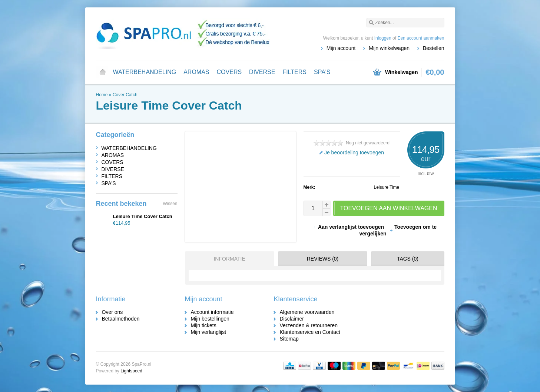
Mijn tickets (204, 325)
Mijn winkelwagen (389, 48)
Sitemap (289, 339)
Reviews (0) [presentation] (323, 259)
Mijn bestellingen (210, 319)
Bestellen (434, 48)
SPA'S (322, 72)
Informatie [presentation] (229, 259)
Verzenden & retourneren (309, 325)
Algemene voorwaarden (307, 312)
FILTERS (294, 72)
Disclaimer (292, 319)
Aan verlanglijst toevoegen (349, 227)
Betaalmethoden (121, 319)
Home (103, 72)
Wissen (170, 204)
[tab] (228, 259)
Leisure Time (387, 187)
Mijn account (341, 48)
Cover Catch (125, 95)
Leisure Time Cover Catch (143, 216)
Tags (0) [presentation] (408, 259)
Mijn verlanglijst (209, 332)
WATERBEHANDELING (145, 72)
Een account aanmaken (421, 38)
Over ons (112, 312)
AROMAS (196, 72)
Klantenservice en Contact (310, 332)
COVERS (229, 72)
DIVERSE (262, 72)
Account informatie (212, 312)
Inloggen (383, 38)
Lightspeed (131, 371)
